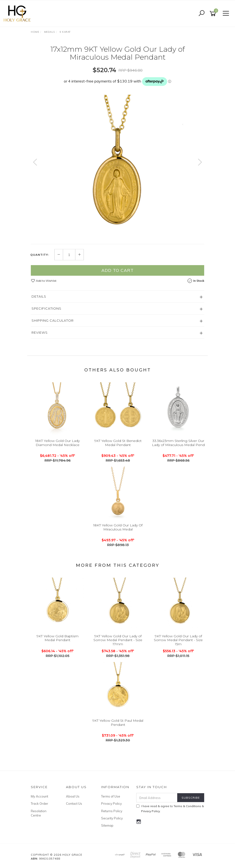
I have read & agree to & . (170, 809)
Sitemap (107, 825)
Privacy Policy (111, 804)
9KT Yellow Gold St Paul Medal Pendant (118, 723)
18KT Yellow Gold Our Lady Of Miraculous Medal (118, 527)
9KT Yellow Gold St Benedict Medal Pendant (118, 443)
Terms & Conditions (187, 806)
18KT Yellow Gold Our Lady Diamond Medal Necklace (57, 443)
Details (39, 296)
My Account (39, 796)
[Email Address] (157, 798)
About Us (73, 796)
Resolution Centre (39, 813)
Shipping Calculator (53, 320)
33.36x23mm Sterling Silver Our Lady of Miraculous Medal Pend (178, 443)
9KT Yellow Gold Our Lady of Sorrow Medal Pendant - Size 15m (178, 640)
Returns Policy (112, 811)
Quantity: (40, 255)
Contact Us (74, 804)
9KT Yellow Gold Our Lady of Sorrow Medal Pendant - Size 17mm (118, 640)
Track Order (39, 804)
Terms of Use (111, 796)
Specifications (46, 308)
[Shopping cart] (214, 14)
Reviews (40, 332)
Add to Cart (117, 270)
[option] (117, 167)
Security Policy (112, 818)
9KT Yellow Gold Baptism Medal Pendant (58, 638)
